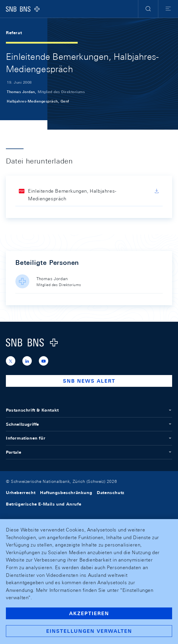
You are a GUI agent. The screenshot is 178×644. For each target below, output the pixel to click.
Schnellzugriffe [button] (89, 424)
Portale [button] (89, 452)
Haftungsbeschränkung (66, 493)
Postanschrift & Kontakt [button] (89, 410)
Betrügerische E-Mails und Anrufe (44, 504)
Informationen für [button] (89, 438)
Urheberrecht (21, 493)
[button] (148, 9)
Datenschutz (111, 493)
